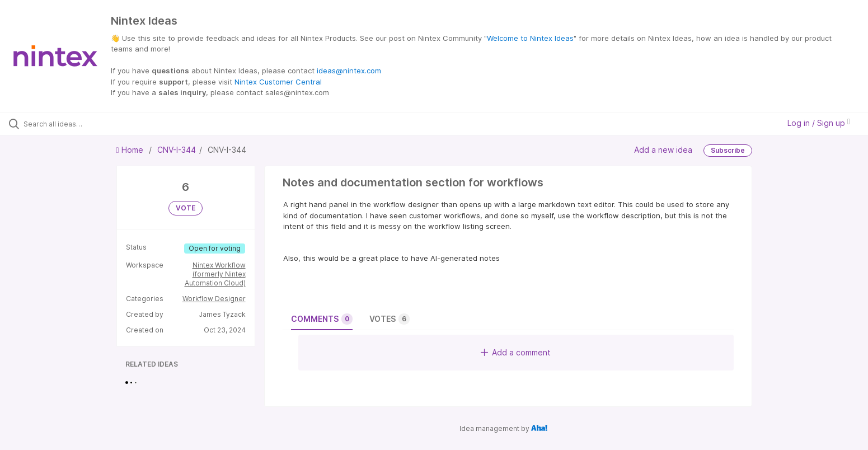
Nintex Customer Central (278, 82)
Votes (390, 319)
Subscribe (728, 150)
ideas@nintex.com (349, 71)
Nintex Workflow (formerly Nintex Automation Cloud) (215, 274)
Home (131, 150)
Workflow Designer (214, 299)
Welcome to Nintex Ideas (530, 38)
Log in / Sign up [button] (819, 123)
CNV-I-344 (177, 150)
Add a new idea (663, 149)
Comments (322, 319)
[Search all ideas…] (101, 124)
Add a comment (516, 352)
